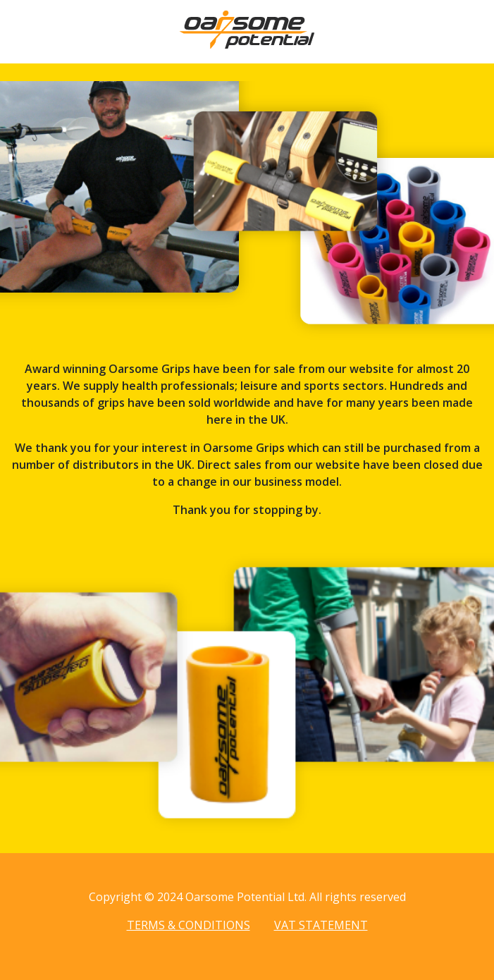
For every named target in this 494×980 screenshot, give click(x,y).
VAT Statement (321, 925)
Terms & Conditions (189, 925)
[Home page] (247, 44)
